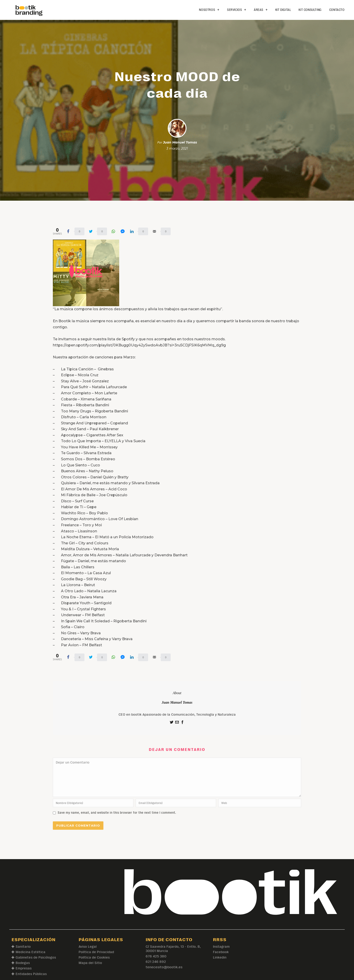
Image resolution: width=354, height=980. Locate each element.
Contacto (337, 10)
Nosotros (209, 10)
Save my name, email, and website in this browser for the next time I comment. (117, 813)
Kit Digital (283, 10)
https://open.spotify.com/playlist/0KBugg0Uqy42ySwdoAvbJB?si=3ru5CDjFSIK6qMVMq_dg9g (139, 345)
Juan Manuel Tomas (180, 142)
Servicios (236, 10)
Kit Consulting (310, 10)
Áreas (261, 10)
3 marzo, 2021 (177, 148)
